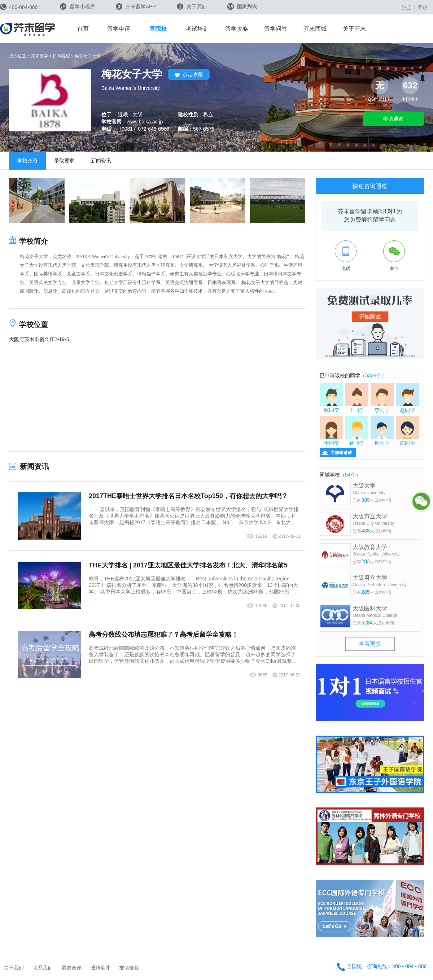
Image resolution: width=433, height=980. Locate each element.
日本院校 (61, 56)
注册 (407, 7)
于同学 (332, 431)
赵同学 (407, 398)
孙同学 (357, 431)
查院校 (158, 29)
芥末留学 (39, 56)
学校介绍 (27, 161)
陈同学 (407, 431)
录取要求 (64, 161)
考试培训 (197, 29)
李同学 (382, 398)
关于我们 (192, 6)
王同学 (357, 398)
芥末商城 (315, 29)
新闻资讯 (101, 161)
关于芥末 (354, 29)
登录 (423, 7)
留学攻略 (237, 29)
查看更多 (370, 644)
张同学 (332, 398)
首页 (83, 29)
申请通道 (393, 119)
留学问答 (276, 29)
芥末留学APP (136, 6)
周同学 (382, 431)
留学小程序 (77, 9)
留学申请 (119, 29)
